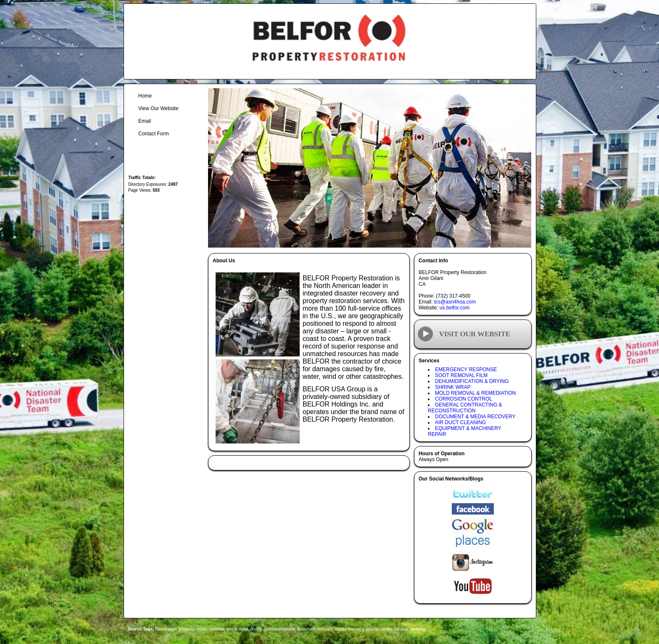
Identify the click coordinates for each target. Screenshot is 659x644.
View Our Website (158, 108)
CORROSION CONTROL (464, 399)
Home (145, 96)
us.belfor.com (455, 308)
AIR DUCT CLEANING (460, 422)
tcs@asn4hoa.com (455, 302)
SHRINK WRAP (453, 387)
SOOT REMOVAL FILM (461, 375)
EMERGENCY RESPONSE (466, 370)
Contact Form (154, 134)
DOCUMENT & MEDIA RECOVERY (475, 417)
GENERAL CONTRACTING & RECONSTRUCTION (465, 408)
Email (145, 121)
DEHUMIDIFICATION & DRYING (472, 381)
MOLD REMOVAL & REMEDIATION (475, 393)
